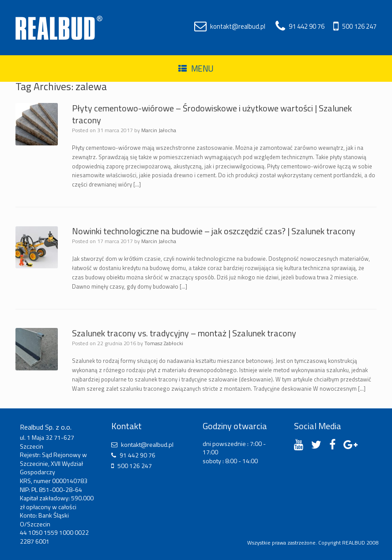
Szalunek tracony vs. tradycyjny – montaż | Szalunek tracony (184, 333)
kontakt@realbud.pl (238, 27)
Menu (196, 68)
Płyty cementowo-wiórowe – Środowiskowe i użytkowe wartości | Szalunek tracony (212, 114)
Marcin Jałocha (159, 130)
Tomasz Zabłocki (164, 343)
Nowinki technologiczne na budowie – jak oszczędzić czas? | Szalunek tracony (214, 231)
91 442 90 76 (307, 27)
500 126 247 (359, 27)
